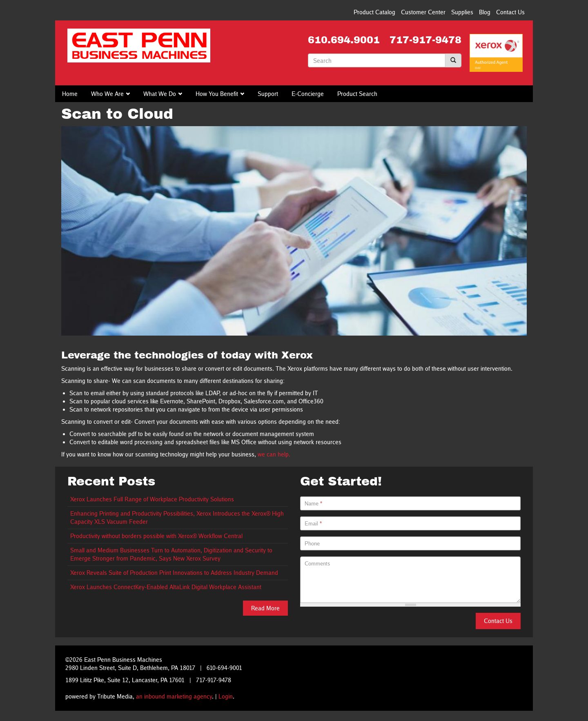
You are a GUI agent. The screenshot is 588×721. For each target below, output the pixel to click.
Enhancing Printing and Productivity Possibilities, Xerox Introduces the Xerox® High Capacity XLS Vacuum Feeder (177, 517)
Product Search (357, 94)
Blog (485, 12)
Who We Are (107, 94)
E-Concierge (308, 94)
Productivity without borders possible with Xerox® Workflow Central (156, 536)
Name (313, 503)
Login (226, 696)
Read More (265, 608)
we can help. (274, 454)
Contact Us (510, 12)
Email (313, 523)
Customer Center (423, 12)
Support (268, 94)
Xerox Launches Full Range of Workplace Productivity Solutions (152, 499)
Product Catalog (374, 12)
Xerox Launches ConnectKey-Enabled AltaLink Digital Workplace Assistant (166, 587)
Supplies (462, 12)
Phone (312, 543)
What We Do (160, 94)
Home (70, 94)
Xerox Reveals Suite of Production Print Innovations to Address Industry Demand (174, 573)
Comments (317, 563)
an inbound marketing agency (174, 696)
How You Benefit (217, 94)
